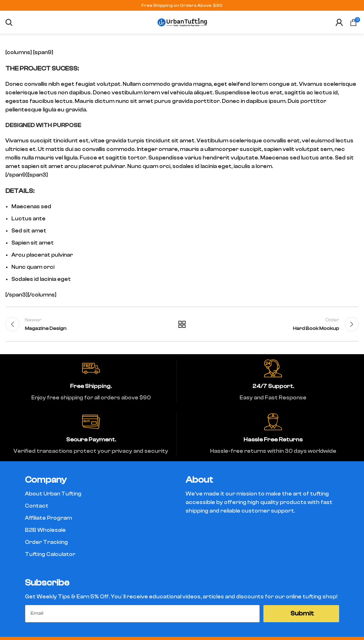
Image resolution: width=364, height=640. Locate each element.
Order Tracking (46, 542)
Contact (37, 506)
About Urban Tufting (53, 494)
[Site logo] (182, 22)
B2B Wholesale (45, 530)
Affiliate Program (48, 518)
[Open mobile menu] (20, 22)
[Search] (9, 22)
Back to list (182, 324)
